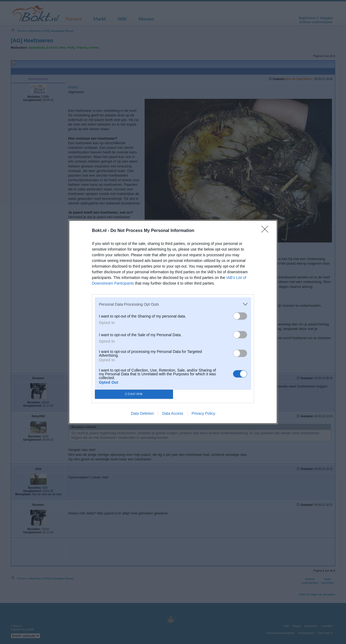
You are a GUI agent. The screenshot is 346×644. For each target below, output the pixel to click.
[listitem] (173, 304)
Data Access (173, 413)
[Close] (267, 231)
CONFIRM (134, 394)
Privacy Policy (203, 413)
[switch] (240, 316)
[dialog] (173, 322)
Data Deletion (142, 413)
